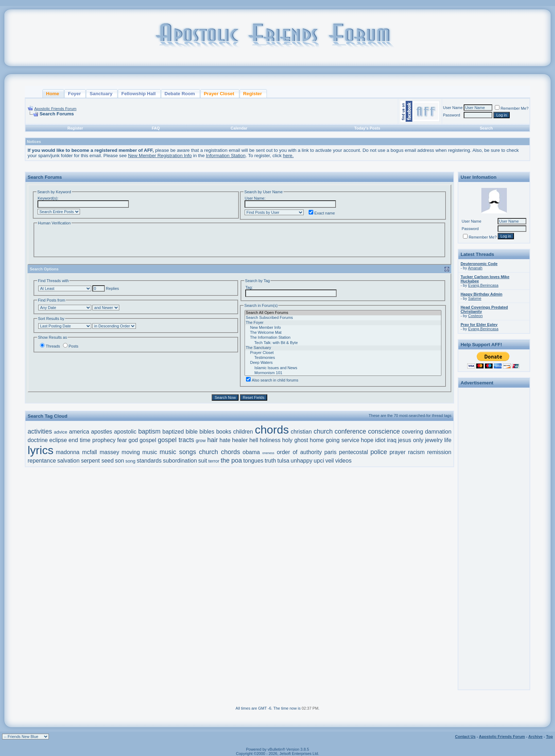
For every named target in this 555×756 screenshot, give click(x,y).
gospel (148, 440)
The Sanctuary (343, 348)
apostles (102, 432)
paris (330, 452)
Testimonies (343, 358)
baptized (173, 432)
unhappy (301, 461)
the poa (231, 460)
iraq (392, 440)
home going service (334, 440)
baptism (150, 431)
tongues (253, 461)
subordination (180, 461)
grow (201, 440)
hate (225, 440)
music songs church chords (200, 452)
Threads (50, 346)
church (323, 431)
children (243, 432)
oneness (268, 453)
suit (203, 461)
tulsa (284, 461)
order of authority (299, 452)
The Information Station (343, 338)
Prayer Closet (343, 353)
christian (301, 432)
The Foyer (343, 323)
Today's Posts (367, 128)
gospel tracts (176, 440)
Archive (536, 737)
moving (131, 452)
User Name (453, 108)
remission (439, 452)
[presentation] (91, 240)
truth (270, 461)
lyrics (41, 450)
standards (149, 461)
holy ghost (295, 440)
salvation (68, 461)
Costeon (476, 316)
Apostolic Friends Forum (55, 109)
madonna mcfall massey (88, 452)
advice (61, 432)
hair (213, 440)
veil (330, 461)
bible (192, 432)
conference (350, 431)
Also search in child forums (272, 380)
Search (486, 128)
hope (367, 440)
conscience (384, 431)
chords (272, 430)
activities (40, 431)
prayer (397, 452)
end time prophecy (92, 440)
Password (452, 115)
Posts (71, 346)
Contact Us (465, 737)
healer (240, 440)
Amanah (475, 268)
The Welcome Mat (343, 333)
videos (343, 461)
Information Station (226, 156)
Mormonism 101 (343, 373)
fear (122, 440)
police (379, 452)
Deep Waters (343, 363)
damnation (438, 432)
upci (319, 461)
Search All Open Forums (343, 313)
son (120, 461)
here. (288, 156)
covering (412, 432)
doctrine (38, 440)
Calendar (239, 128)
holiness (270, 440)
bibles (207, 432)
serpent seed (98, 461)
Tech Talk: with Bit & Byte (343, 343)
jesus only (411, 440)
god (133, 440)
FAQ (156, 128)
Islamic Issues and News (343, 368)
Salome (475, 298)
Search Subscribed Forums (343, 318)
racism (416, 452)
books (224, 432)
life (448, 440)
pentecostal (354, 452)
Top (550, 737)
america (79, 432)
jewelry (434, 440)
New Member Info (343, 328)
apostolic (125, 432)
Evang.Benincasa (484, 285)
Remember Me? (512, 108)
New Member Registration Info (160, 156)
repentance (42, 461)
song (130, 461)
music (150, 452)
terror (214, 461)
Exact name (322, 213)
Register (75, 128)
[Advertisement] (494, 496)
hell (254, 440)
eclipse (58, 440)
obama (251, 452)
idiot (380, 440)
